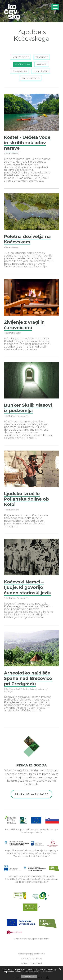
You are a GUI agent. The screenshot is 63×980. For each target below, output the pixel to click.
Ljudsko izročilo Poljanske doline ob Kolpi (26, 499)
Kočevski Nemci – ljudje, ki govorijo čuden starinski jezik (28, 587)
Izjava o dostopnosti (32, 963)
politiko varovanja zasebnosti (41, 972)
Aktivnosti (20, 71)
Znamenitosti (30, 78)
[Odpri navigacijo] (55, 7)
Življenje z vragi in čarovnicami (24, 325)
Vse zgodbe (21, 57)
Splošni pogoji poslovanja (32, 954)
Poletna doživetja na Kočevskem (27, 239)
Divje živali (41, 71)
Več (45, 882)
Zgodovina (22, 64)
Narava (41, 64)
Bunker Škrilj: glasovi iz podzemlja (28, 408)
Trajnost (42, 57)
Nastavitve (29, 976)
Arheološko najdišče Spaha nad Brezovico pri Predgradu (28, 678)
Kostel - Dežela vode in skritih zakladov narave (27, 143)
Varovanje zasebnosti (32, 958)
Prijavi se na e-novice (32, 794)
